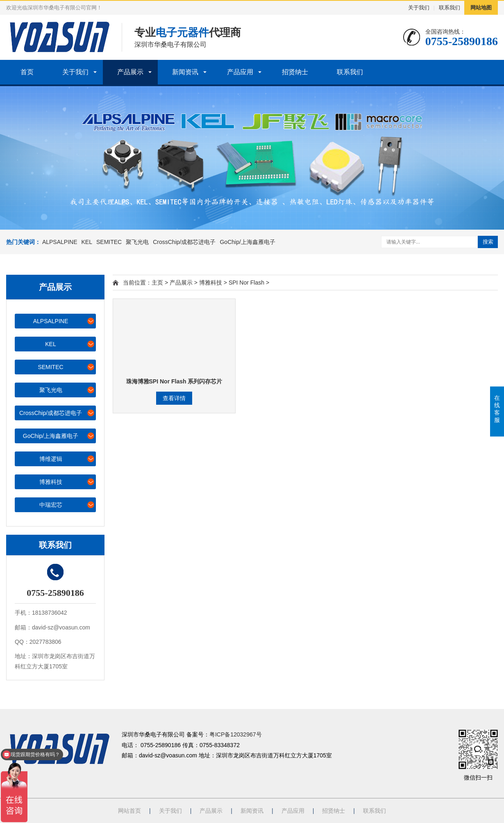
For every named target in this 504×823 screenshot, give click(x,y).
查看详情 (174, 398)
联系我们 (450, 8)
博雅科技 (67, 482)
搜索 (488, 242)
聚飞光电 (137, 242)
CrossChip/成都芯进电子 (184, 242)
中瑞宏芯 (67, 505)
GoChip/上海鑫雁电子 (247, 242)
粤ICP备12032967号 (236, 734)
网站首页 (129, 811)
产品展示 (130, 72)
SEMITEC (109, 242)
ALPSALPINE (60, 242)
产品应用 (240, 72)
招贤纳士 (295, 72)
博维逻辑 (67, 459)
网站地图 (481, 8)
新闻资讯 (185, 72)
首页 (27, 72)
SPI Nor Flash (246, 283)
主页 (157, 283)
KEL (87, 242)
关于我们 (419, 8)
